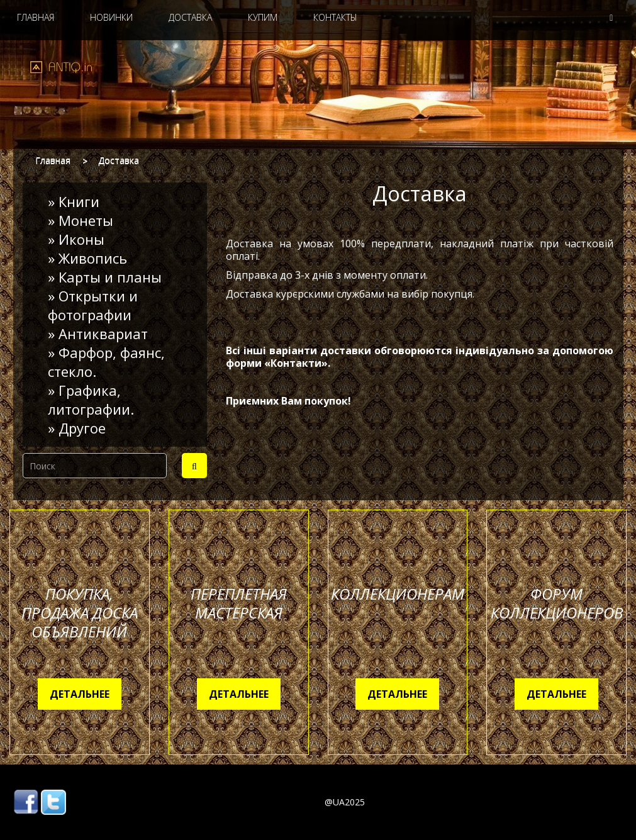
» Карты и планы (105, 277)
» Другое (77, 428)
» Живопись (87, 258)
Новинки (111, 17)
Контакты (335, 17)
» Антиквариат (98, 333)
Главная (36, 17)
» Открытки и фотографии (93, 305)
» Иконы (76, 239)
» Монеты (81, 220)
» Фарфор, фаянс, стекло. (106, 362)
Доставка (190, 17)
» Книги (74, 201)
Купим (263, 17)
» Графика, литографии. (91, 400)
